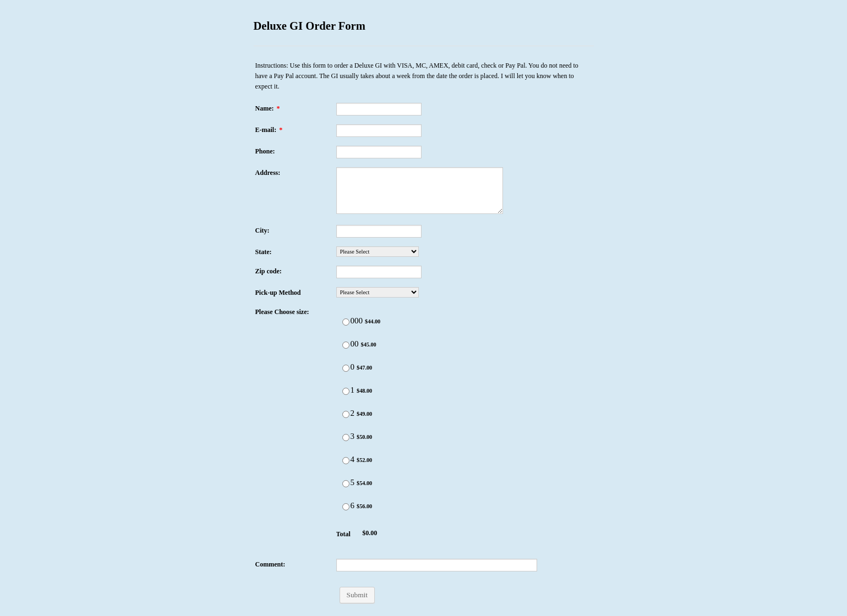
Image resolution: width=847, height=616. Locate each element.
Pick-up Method (278, 293)
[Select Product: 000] (346, 322)
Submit (357, 595)
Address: (268, 173)
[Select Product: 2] (346, 414)
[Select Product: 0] (346, 368)
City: (263, 230)
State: (264, 252)
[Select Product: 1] (346, 391)
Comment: (271, 564)
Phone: (265, 151)
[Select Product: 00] (346, 345)
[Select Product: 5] (346, 484)
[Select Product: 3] (346, 438)
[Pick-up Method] (378, 292)
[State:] (378, 252)
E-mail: (269, 130)
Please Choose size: (282, 312)
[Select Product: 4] (346, 461)
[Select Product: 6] (346, 507)
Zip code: (269, 271)
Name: (268, 108)
